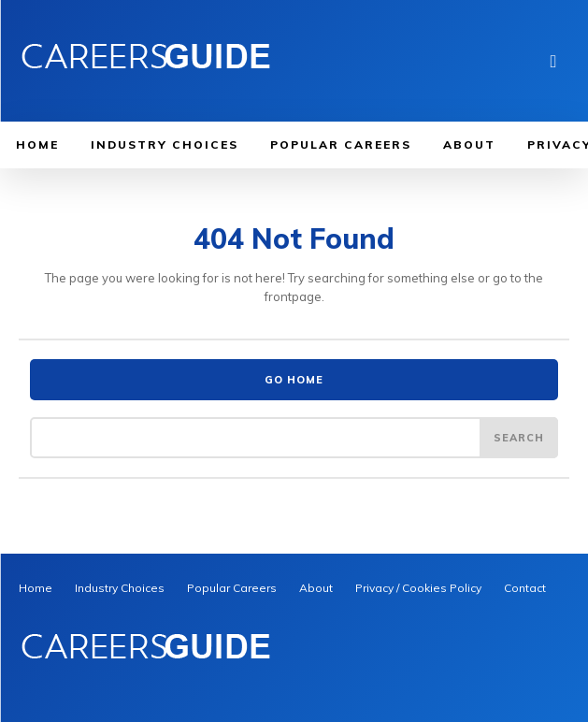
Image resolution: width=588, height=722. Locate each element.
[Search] (519, 438)
